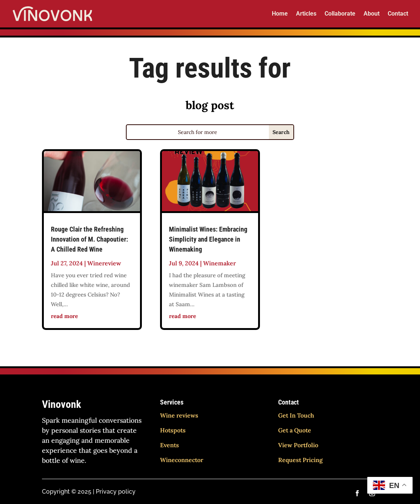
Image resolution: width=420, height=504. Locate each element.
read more (64, 316)
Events (170, 445)
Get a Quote (295, 430)
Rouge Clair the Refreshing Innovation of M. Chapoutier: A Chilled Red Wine (89, 239)
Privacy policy (116, 492)
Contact (398, 14)
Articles (306, 14)
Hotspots (173, 430)
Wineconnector (182, 460)
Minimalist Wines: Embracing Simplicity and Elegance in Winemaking (208, 239)
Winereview (104, 263)
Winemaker (219, 263)
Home (280, 14)
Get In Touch (296, 415)
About (372, 14)
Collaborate (340, 14)
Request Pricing (300, 460)
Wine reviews (179, 415)
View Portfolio (298, 445)
